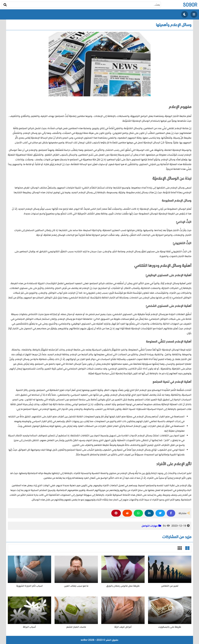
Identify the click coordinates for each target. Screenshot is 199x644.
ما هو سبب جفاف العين (76, 586)
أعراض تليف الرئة (123, 627)
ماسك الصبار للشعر (76, 627)
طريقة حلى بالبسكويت (170, 627)
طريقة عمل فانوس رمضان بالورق (123, 586)
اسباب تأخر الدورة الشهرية (29, 586)
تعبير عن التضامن (170, 586)
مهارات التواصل (150, 526)
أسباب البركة (29, 627)
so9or (190, 5)
